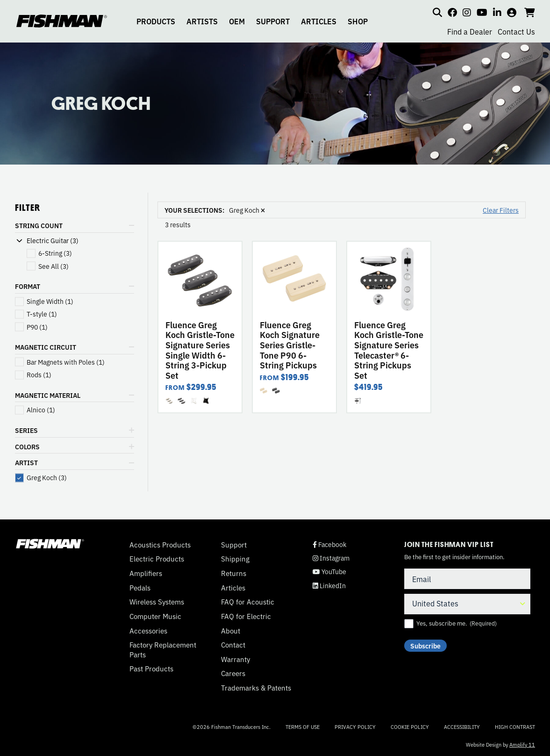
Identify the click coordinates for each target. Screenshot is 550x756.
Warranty (236, 659)
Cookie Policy (410, 727)
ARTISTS (202, 21)
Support (234, 545)
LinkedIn (329, 586)
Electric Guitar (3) (53, 241)
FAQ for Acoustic (248, 602)
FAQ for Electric (246, 616)
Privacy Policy (355, 727)
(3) (55, 253)
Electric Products (157, 559)
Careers (233, 673)
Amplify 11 (522, 744)
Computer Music (155, 616)
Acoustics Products (160, 545)
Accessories (148, 631)
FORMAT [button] (28, 286)
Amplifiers (146, 573)
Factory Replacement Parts (163, 650)
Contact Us (516, 31)
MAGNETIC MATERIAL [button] (48, 395)
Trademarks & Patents (256, 688)
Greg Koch (247, 210)
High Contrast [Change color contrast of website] (515, 727)
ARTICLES (319, 21)
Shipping (235, 559)
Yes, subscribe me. (457, 623)
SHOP (358, 21)
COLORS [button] (27, 446)
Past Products (151, 669)
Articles (233, 588)
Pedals (140, 588)
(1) (50, 301)
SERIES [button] (26, 430)
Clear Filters (501, 210)
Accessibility (462, 727)
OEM (237, 21)
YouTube (329, 572)
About (231, 631)
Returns (234, 573)
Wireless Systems (157, 602)
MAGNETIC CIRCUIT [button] (46, 347)
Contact (233, 645)
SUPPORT (273, 21)
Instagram (331, 558)
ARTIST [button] (26, 462)
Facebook (329, 544)
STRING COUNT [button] (39, 225)
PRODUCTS (156, 21)
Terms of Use (303, 727)
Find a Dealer (470, 31)
